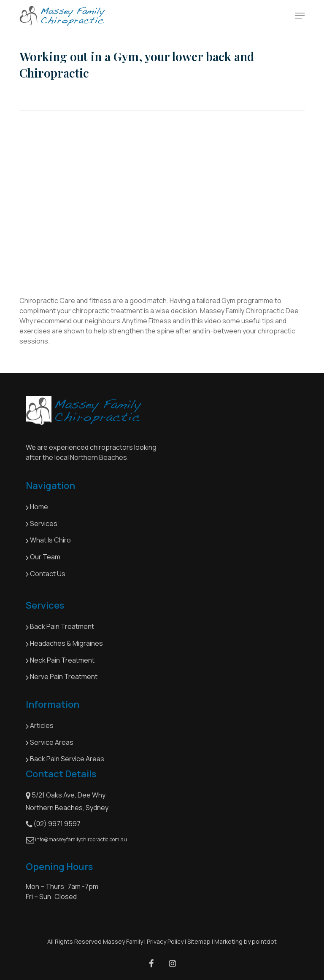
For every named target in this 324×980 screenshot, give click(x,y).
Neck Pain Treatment (60, 660)
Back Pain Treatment (60, 627)
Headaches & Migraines (64, 644)
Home (37, 507)
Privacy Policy (165, 941)
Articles (40, 726)
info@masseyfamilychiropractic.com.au (76, 840)
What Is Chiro (49, 541)
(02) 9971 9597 (53, 824)
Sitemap (199, 941)
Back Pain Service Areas (65, 760)
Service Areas (50, 743)
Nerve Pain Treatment (62, 677)
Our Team (43, 558)
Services (42, 524)
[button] (300, 16)
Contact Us (46, 574)
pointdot (264, 941)
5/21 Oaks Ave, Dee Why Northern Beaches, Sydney (67, 801)
